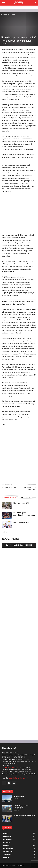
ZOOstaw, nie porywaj (9, 487)
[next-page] (7, 532)
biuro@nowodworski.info (10, 768)
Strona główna (5, 14)
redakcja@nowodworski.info (18, 778)
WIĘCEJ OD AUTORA (25, 497)
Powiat (13, 14)
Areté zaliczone (19, 796)
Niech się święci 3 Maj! (22, 503)
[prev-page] (3, 532)
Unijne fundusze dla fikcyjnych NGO (29, 488)
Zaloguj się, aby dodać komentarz (19, 545)
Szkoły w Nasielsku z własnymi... (25, 816)
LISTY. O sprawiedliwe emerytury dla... (22, 807)
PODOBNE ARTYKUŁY (10, 497)
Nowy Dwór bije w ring (22, 522)
